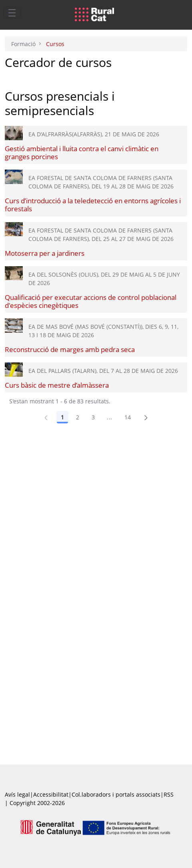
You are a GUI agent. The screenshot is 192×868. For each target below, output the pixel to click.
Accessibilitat (51, 794)
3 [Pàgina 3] (93, 417)
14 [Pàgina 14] (128, 417)
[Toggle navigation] (12, 12)
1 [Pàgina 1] (62, 417)
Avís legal (17, 794)
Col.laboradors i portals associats (116, 794)
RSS (169, 794)
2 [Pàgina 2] (78, 417)
